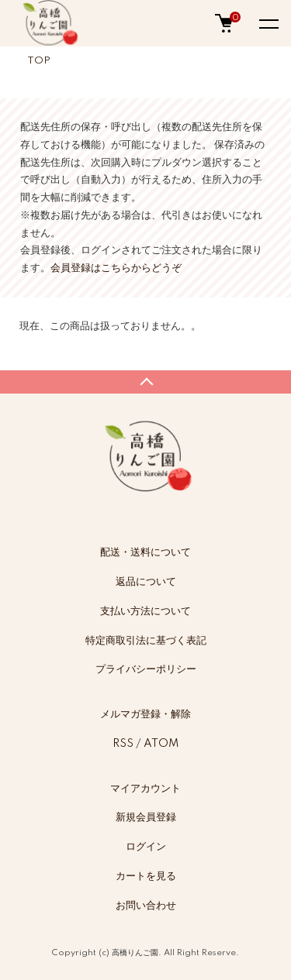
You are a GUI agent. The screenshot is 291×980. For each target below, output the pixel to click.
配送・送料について (145, 552)
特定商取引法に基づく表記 (146, 641)
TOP (39, 61)
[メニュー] (268, 23)
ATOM (161, 744)
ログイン (146, 847)
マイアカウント (145, 789)
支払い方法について (145, 611)
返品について (146, 582)
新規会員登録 (146, 817)
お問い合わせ (146, 906)
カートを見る (146, 876)
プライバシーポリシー (146, 669)
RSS (123, 744)
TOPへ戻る (145, 382)
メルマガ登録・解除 (145, 714)
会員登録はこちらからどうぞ (116, 268)
